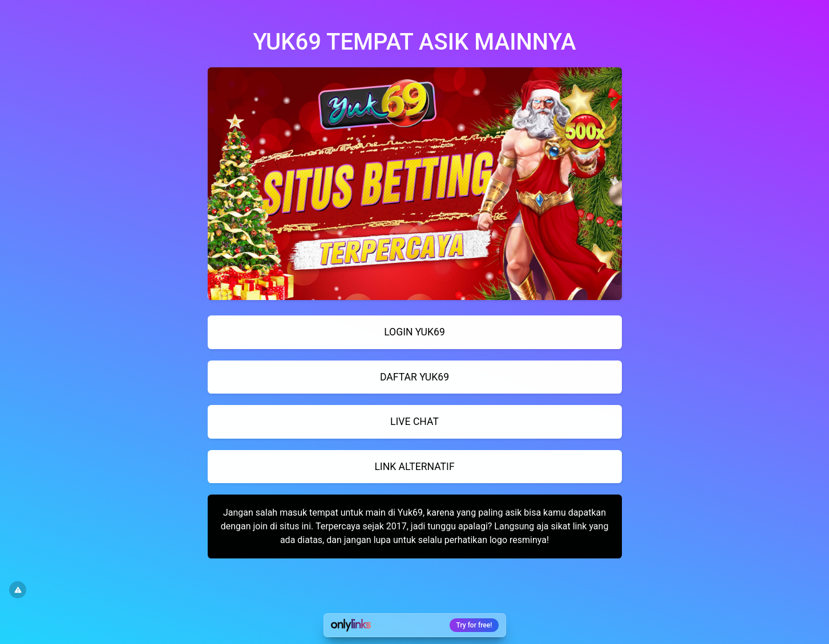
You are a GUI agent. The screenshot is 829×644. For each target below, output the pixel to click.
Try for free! (474, 625)
